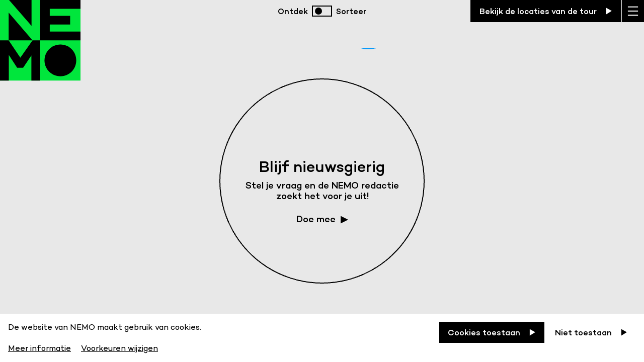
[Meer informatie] (41, 347)
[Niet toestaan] (591, 332)
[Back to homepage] (40, 50)
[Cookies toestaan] (492, 332)
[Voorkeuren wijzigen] (119, 347)
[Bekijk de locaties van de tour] (546, 11)
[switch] (322, 11)
